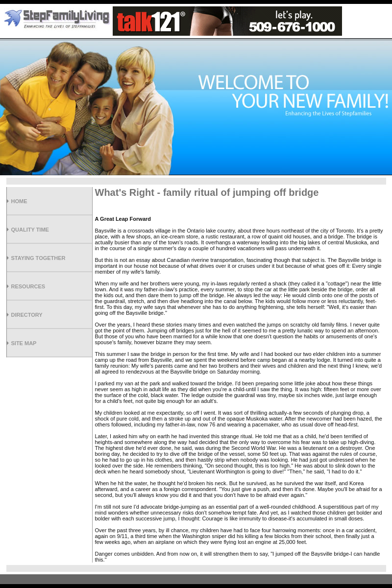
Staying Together (38, 258)
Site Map (24, 343)
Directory (27, 315)
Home (19, 201)
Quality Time (30, 230)
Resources (28, 286)
